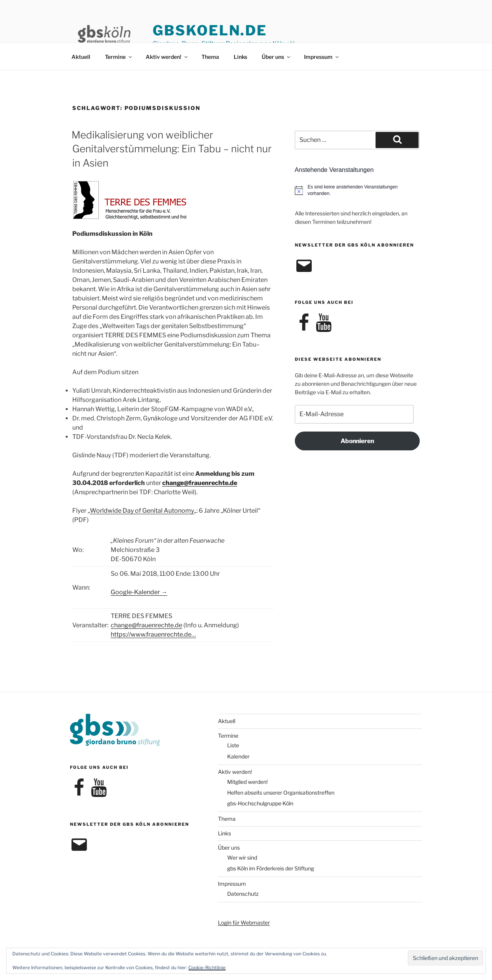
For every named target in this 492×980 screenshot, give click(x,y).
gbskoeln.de (210, 30)
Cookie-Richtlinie (207, 967)
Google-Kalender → (139, 592)
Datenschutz (243, 894)
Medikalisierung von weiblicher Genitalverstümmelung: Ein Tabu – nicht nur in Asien (172, 149)
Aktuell (81, 57)
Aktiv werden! (167, 57)
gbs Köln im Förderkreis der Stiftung (271, 868)
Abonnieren (357, 441)
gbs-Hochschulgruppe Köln (260, 803)
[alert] (357, 190)
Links (240, 57)
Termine (119, 57)
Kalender (238, 756)
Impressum (322, 57)
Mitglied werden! (247, 782)
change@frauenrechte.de (200, 483)
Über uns (277, 57)
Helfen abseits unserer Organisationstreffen (281, 792)
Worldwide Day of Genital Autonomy (142, 511)
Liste (233, 745)
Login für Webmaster (244, 922)
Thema (210, 57)
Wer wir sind (242, 857)
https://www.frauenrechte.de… (153, 634)
